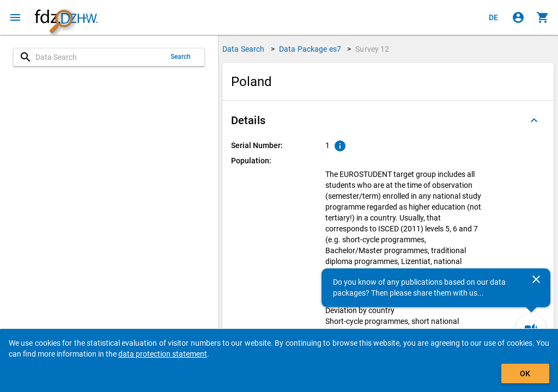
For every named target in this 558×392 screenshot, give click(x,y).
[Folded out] (534, 120)
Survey (372, 49)
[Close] (536, 279)
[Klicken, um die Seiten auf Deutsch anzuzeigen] (494, 17)
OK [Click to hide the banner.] (525, 373)
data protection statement (163, 354)
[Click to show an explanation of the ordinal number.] (340, 146)
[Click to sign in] (518, 17)
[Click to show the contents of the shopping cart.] (543, 17)
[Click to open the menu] (15, 17)
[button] (388, 120)
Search (181, 57)
